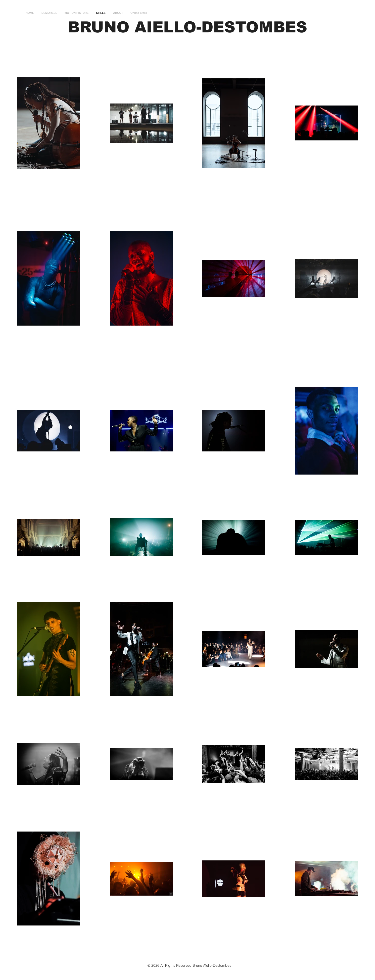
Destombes (222, 965)
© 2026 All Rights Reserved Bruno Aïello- (180, 965)
